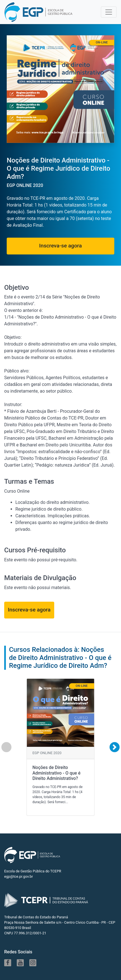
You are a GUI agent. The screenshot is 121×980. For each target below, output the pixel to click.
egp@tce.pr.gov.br (19, 876)
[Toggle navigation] (109, 12)
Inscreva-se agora (60, 246)
